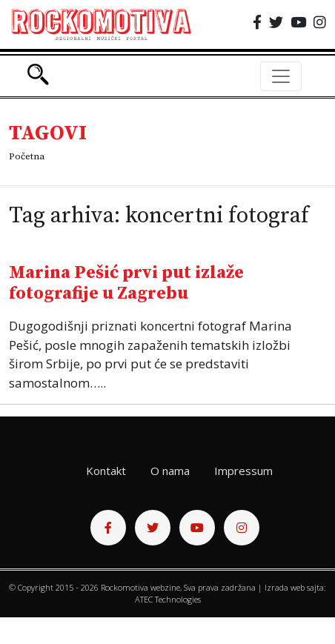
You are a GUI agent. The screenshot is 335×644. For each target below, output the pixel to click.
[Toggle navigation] (281, 76)
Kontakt (106, 471)
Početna (27, 156)
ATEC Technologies (168, 599)
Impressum (243, 471)
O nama (170, 471)
